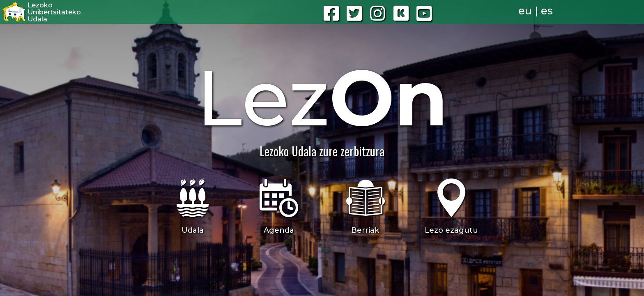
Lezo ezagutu (451, 230)
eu (525, 11)
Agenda (279, 230)
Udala (193, 230)
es (547, 11)
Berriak (365, 230)
